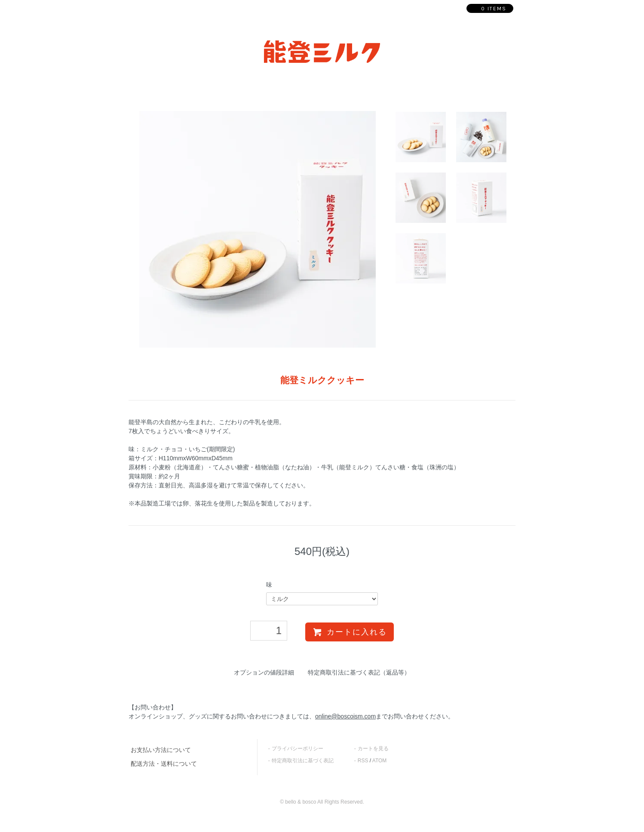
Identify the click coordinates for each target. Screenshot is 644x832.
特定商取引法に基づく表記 (303, 761)
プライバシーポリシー (297, 749)
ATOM (380, 761)
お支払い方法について (161, 750)
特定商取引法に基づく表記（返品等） (359, 672)
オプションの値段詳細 (264, 672)
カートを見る (373, 749)
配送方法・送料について (164, 764)
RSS (363, 761)
